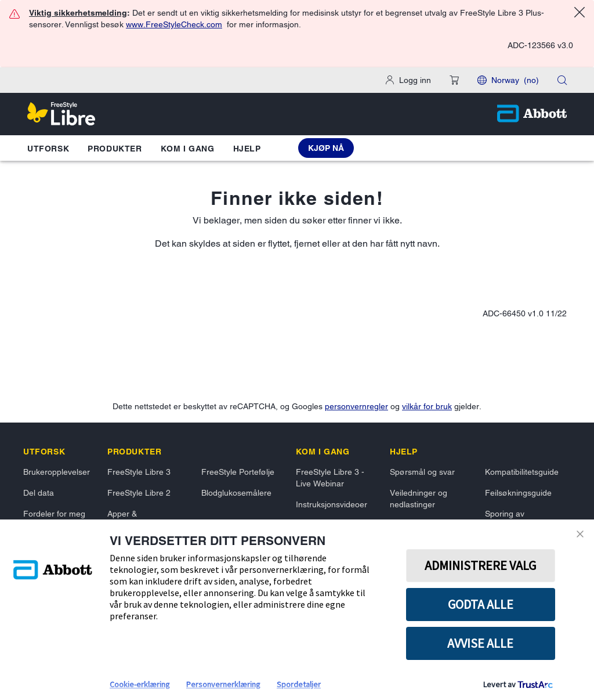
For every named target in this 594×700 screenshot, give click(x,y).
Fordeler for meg (54, 514)
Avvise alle (480, 643)
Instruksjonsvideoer (332, 504)
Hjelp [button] (247, 149)
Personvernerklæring (223, 684)
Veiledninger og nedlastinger (419, 499)
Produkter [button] (115, 149)
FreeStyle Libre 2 (139, 493)
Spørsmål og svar (422, 472)
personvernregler (356, 406)
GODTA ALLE (481, 604)
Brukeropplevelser (57, 472)
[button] (454, 80)
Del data (39, 493)
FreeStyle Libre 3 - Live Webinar (330, 478)
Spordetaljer (299, 684)
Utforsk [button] (48, 149)
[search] (562, 80)
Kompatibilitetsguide (522, 472)
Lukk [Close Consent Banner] (580, 534)
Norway (515, 80)
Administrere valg (480, 565)
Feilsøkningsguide (518, 493)
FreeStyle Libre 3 (139, 472)
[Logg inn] (408, 80)
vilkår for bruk (427, 406)
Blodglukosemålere (236, 493)
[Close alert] (579, 14)
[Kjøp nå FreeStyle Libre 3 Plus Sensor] (326, 148)
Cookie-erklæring (140, 684)
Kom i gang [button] (188, 149)
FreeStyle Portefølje (238, 472)
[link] (44, 452)
